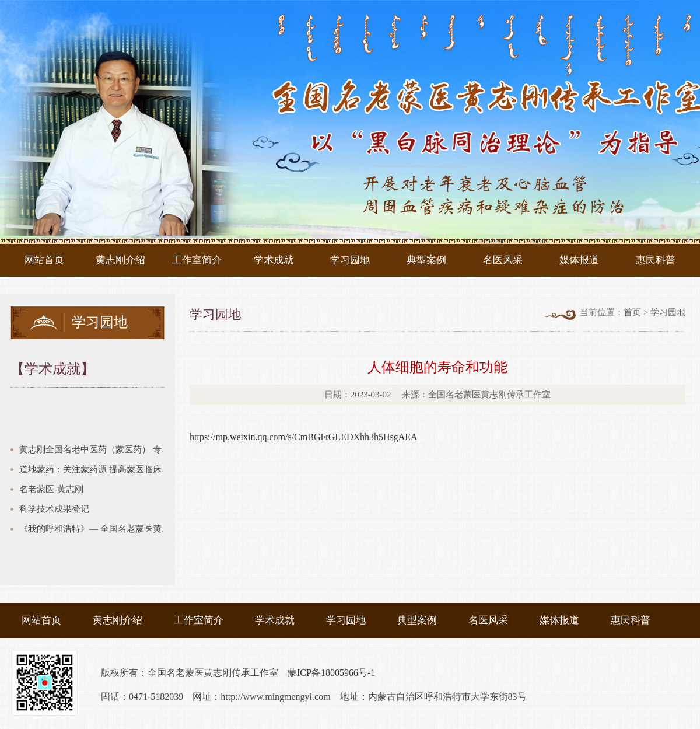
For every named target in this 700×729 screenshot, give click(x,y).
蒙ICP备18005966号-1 (331, 673)
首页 (632, 312)
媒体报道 (579, 260)
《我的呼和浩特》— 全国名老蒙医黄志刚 (97, 529)
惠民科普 (656, 260)
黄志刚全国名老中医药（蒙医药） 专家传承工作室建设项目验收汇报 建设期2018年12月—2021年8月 (97, 449)
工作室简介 (197, 260)
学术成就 (274, 260)
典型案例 (426, 260)
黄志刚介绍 (120, 260)
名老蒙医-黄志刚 (51, 489)
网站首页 (44, 260)
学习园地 (350, 260)
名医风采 (503, 260)
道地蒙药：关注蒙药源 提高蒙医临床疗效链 (97, 469)
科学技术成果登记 (54, 509)
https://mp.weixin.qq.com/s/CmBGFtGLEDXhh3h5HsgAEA (304, 437)
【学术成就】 (52, 369)
